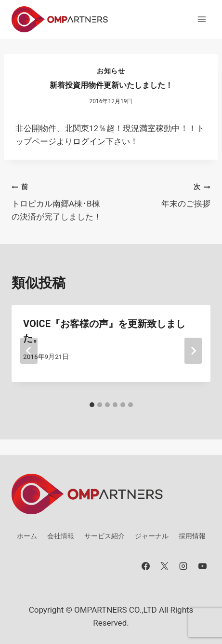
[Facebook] (146, 566)
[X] (165, 566)
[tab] (92, 405)
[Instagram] (183, 566)
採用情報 (192, 536)
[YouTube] (202, 566)
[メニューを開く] (202, 19)
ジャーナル (152, 536)
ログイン (89, 141)
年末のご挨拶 (165, 194)
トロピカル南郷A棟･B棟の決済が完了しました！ (57, 201)
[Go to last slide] (29, 351)
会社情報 (61, 536)
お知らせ (111, 71)
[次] (193, 351)
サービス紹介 (104, 536)
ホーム (27, 536)
